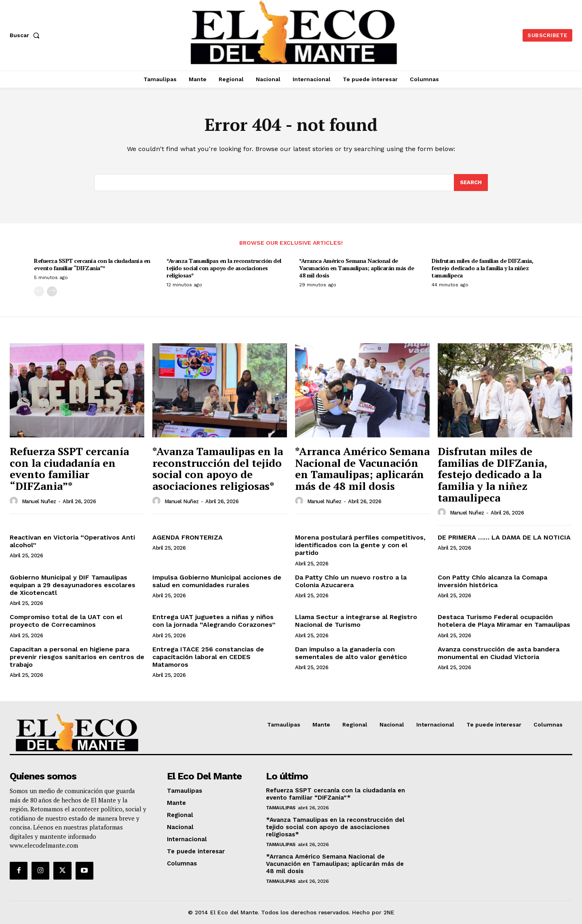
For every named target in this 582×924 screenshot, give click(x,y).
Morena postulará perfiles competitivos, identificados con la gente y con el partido (360, 545)
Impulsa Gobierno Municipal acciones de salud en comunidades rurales (217, 581)
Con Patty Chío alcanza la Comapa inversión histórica (492, 581)
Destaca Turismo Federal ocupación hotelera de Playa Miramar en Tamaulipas (504, 621)
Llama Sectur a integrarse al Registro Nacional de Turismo (356, 621)
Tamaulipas (281, 808)
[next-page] (52, 292)
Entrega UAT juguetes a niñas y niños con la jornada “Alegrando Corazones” (214, 621)
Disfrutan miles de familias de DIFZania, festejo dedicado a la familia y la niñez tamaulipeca (482, 268)
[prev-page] (39, 292)
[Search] (471, 183)
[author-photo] (15, 501)
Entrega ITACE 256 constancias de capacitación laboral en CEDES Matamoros (208, 657)
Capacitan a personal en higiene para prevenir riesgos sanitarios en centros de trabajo (77, 657)
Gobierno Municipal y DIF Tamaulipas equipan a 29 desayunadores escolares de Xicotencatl (73, 585)
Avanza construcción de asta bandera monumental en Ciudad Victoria (499, 653)
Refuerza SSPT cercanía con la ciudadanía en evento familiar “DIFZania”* (92, 264)
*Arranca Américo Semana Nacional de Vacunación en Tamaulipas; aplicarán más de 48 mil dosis (356, 268)
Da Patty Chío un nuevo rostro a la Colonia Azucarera (351, 581)
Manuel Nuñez (39, 501)
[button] (26, 35)
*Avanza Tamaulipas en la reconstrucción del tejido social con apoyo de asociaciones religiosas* (224, 268)
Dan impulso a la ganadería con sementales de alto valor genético (351, 653)
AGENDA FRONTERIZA (188, 537)
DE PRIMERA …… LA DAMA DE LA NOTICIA (504, 537)
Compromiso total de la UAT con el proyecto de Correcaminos (66, 621)
